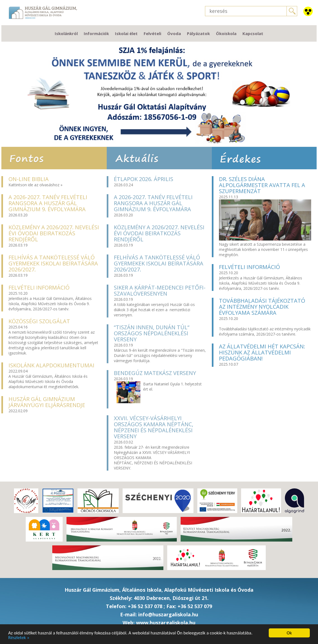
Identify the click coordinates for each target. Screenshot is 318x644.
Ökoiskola (226, 33)
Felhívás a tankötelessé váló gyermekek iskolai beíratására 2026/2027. (53, 263)
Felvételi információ (39, 287)
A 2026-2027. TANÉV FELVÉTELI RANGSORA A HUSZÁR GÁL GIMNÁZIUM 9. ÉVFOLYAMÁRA (48, 203)
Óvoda (174, 33)
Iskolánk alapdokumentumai (51, 365)
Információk (96, 33)
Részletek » (19, 638)
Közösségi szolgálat (39, 321)
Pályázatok (198, 33)
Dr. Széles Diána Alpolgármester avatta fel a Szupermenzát (262, 185)
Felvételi (152, 33)
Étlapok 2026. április (144, 179)
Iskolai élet (126, 33)
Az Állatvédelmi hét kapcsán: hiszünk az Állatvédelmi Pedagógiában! (262, 352)
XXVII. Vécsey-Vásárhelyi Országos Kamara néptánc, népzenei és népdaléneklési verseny (154, 427)
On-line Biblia (29, 179)
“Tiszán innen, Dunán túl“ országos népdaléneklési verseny (152, 333)
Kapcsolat (253, 33)
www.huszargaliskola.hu (166, 623)
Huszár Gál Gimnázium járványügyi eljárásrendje (47, 402)
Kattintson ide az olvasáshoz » (35, 185)
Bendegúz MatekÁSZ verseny (155, 373)
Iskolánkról (66, 33)
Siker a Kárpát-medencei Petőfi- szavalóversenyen (160, 290)
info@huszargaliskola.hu (168, 614)
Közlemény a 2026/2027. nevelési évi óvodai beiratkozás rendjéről (54, 233)
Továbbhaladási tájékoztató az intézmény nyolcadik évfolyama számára (262, 307)
